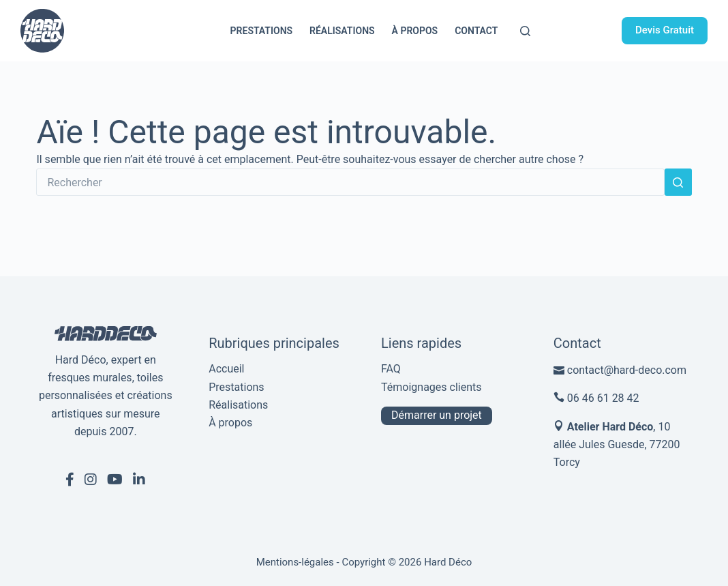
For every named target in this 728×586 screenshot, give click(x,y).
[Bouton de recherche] (678, 182)
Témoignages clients (431, 387)
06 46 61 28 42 (603, 398)
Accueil (226, 369)
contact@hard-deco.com (627, 370)
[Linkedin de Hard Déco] (139, 480)
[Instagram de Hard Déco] (91, 480)
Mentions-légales (295, 562)
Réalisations (342, 31)
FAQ (391, 369)
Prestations (261, 31)
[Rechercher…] (350, 182)
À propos (415, 31)
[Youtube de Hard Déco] (115, 480)
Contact (476, 31)
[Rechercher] (525, 31)
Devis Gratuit (665, 30)
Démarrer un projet (437, 415)
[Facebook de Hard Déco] (70, 480)
